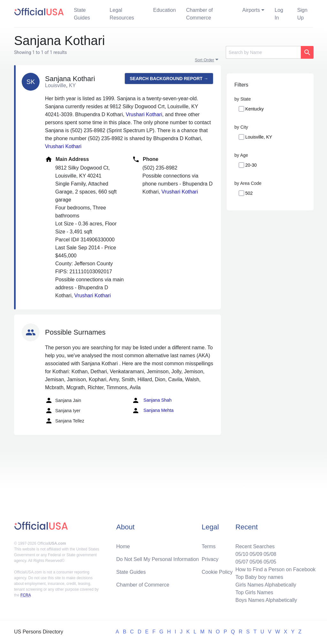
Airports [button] (251, 10)
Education (164, 10)
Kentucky (255, 109)
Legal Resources (122, 14)
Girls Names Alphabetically (266, 585)
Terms (209, 546)
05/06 (256, 562)
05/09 (256, 554)
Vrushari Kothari (144, 114)
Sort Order (205, 60)
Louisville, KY (259, 137)
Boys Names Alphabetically (266, 600)
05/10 (242, 554)
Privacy (210, 559)
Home (123, 546)
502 (249, 193)
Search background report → (169, 79)
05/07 (242, 562)
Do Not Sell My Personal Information (158, 559)
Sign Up (302, 14)
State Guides (82, 14)
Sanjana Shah (152, 400)
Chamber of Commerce (200, 14)
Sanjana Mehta (153, 411)
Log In (279, 14)
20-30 (251, 165)
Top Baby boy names (259, 577)
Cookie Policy (217, 572)
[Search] (263, 52)
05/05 (270, 562)
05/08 (270, 554)
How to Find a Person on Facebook (275, 569)
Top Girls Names (254, 592)
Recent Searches (255, 546)
